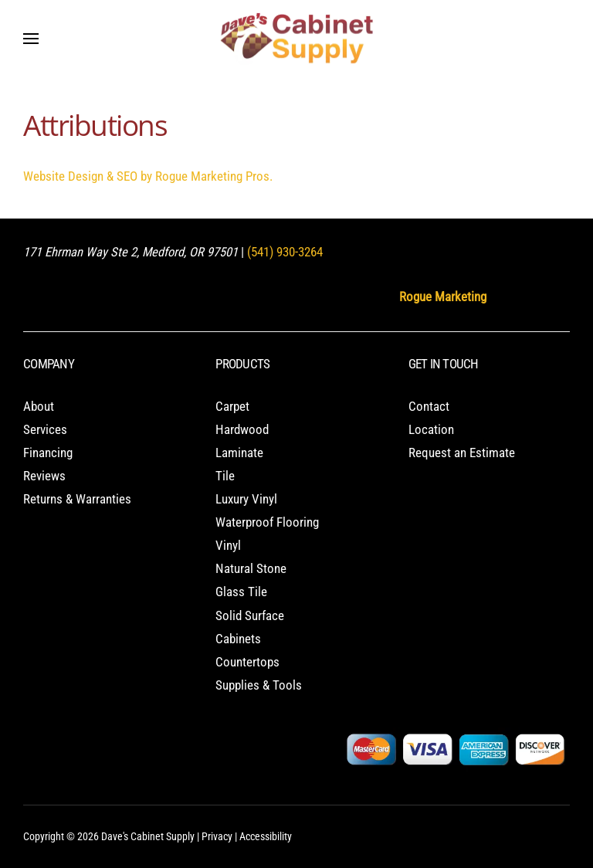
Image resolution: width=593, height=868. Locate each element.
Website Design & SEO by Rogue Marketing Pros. (148, 176)
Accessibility (266, 836)
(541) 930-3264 (285, 252)
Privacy (217, 836)
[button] (31, 39)
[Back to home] (296, 39)
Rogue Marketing (443, 297)
